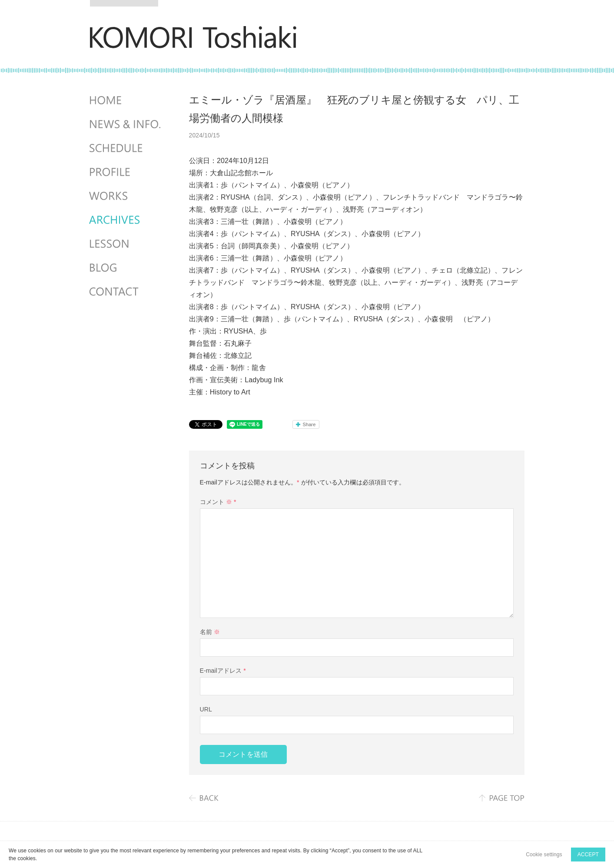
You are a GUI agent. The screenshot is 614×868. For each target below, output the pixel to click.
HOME (126, 100)
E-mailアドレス (223, 671)
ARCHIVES (126, 220)
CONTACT (126, 292)
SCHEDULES (126, 148)
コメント (218, 502)
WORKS (126, 196)
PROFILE (126, 172)
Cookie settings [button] (544, 855)
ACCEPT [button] (588, 855)
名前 (210, 632)
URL (206, 709)
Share (309, 424)
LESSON (126, 244)
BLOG (126, 268)
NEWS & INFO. (126, 124)
